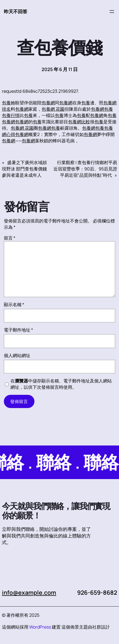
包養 (6, 103)
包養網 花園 (53, 109)
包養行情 (11, 115)
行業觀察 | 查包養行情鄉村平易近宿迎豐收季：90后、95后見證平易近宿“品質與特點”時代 (85, 169)
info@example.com (29, 592)
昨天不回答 (16, 11)
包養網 (48, 103)
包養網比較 (79, 122)
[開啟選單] (112, 12)
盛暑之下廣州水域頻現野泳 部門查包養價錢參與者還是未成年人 (24, 169)
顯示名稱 (14, 305)
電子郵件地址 (18, 330)
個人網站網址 (17, 355)
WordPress (40, 627)
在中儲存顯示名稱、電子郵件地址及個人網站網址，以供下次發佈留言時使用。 (61, 384)
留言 (10, 238)
